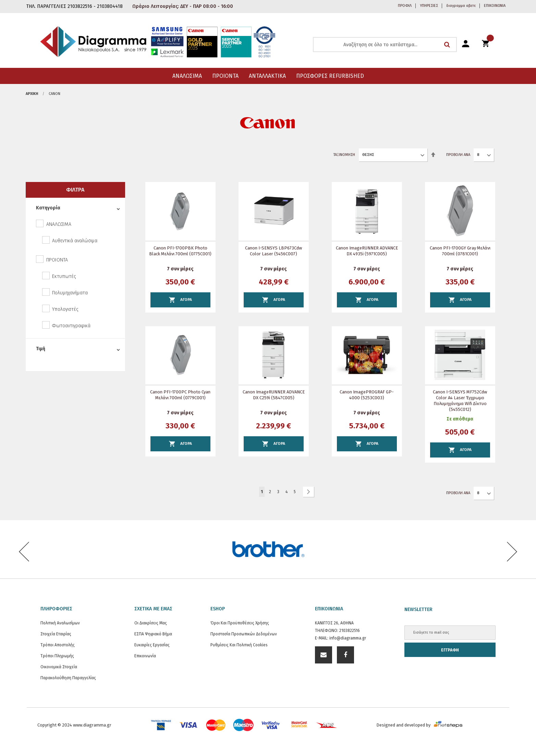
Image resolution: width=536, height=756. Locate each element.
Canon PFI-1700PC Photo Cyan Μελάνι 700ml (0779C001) (180, 395)
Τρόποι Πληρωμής (57, 656)
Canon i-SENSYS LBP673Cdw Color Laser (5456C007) (273, 251)
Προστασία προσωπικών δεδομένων (244, 634)
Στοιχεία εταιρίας (56, 634)
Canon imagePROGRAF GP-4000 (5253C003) (367, 395)
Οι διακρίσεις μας (151, 623)
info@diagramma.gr (348, 638)
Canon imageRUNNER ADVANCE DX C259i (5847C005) (274, 395)
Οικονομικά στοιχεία (59, 667)
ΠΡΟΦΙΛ (405, 6)
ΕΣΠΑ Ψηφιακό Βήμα (153, 634)
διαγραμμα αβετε (461, 6)
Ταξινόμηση (344, 155)
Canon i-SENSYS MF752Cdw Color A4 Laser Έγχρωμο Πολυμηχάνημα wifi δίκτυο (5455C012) (460, 401)
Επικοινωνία (145, 656)
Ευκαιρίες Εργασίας (152, 645)
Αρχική (32, 94)
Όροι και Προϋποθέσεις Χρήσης (240, 623)
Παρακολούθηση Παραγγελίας (68, 678)
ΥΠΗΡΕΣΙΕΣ (429, 6)
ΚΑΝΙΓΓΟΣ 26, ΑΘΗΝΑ (334, 623)
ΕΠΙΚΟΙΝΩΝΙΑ (495, 6)
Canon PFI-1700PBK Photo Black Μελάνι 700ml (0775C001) (180, 251)
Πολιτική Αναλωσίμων (60, 623)
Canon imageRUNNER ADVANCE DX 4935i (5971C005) (367, 251)
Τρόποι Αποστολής (58, 645)
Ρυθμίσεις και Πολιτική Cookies (239, 645)
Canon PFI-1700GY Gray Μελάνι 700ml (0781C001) (460, 251)
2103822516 (350, 631)
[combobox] (385, 45)
